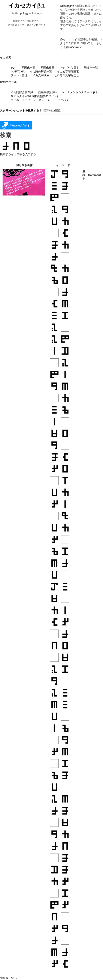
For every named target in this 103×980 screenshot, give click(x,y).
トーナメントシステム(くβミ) (80, 92)
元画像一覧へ (8, 978)
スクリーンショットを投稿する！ (21, 110)
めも (63, 39)
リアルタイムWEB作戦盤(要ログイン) (34, 96)
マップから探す (69, 68)
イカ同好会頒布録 (22, 92)
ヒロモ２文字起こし (67, 75)
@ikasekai (72, 47)
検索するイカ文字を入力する (18, 154)
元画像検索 (47, 68)
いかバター (65, 100)
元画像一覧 (28, 68)
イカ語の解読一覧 (41, 71)
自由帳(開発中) (47, 92)
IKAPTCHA (18, 71)
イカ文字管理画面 (68, 71)
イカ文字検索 (41, 75)
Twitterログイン (68, 6)
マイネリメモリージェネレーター (32, 100)
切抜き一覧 (91, 68)
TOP (14, 68)
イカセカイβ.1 (27, 6)
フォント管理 (19, 75)
